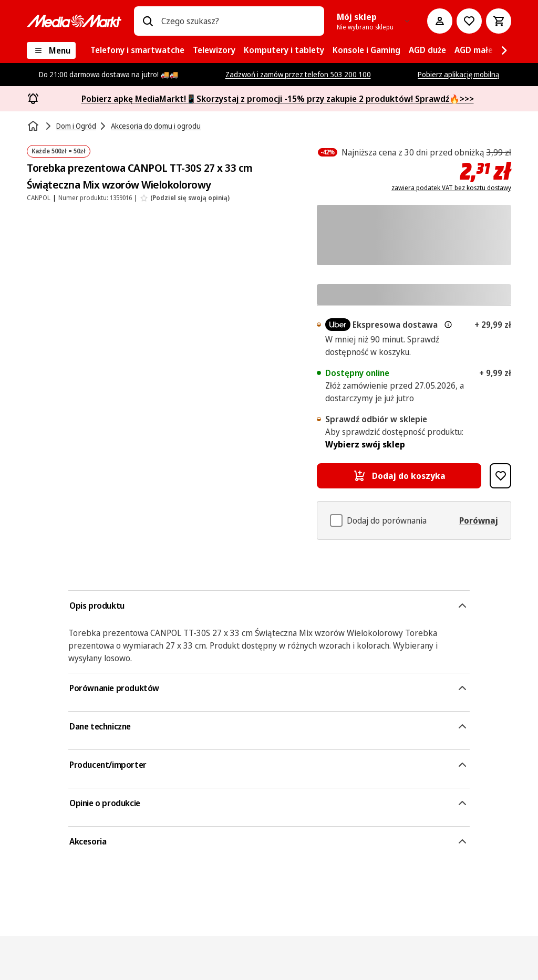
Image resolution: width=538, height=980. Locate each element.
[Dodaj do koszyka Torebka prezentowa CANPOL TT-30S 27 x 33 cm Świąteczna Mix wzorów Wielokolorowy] (399, 476)
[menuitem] (137, 50)
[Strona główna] (34, 126)
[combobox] (239, 21)
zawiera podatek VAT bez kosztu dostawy (451, 188)
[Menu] (51, 50)
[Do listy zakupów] (469, 21)
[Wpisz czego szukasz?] (148, 21)
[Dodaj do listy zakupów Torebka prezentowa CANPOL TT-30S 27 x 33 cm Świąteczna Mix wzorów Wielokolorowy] (500, 476)
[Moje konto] (440, 21)
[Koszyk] (499, 21)
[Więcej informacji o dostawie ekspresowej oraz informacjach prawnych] (448, 325)
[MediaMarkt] (74, 21)
